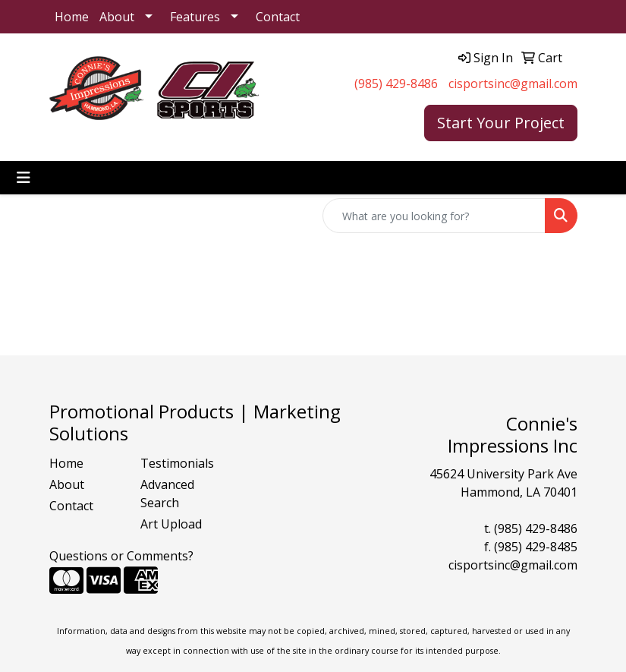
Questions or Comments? (121, 556)
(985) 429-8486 (396, 84)
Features (195, 17)
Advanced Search (167, 494)
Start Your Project (501, 123)
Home (72, 17)
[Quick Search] (434, 216)
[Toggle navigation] (24, 178)
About (117, 17)
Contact (278, 17)
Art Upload (171, 524)
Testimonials (177, 463)
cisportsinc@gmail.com (513, 84)
